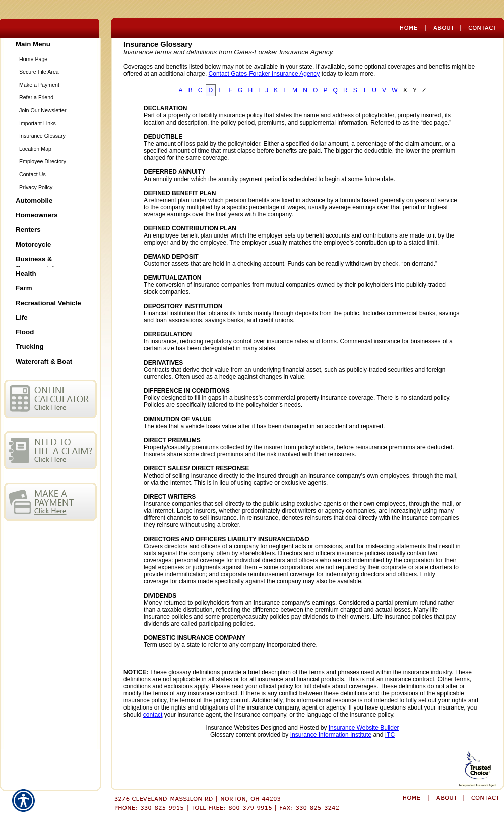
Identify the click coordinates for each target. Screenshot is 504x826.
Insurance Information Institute (331, 735)
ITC (390, 735)
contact (153, 715)
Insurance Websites (232, 728)
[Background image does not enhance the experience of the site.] (50, 45)
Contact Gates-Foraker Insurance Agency (264, 74)
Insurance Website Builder (364, 728)
